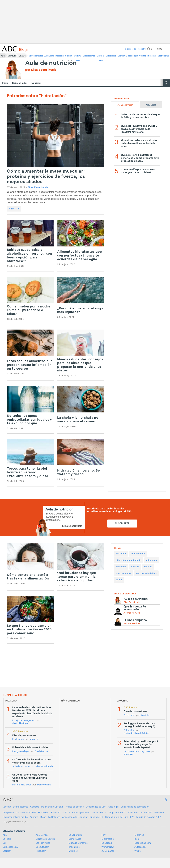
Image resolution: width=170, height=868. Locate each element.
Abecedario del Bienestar (75, 817)
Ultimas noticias (99, 812)
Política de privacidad (52, 807)
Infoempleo (74, 847)
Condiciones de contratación (135, 807)
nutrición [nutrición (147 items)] (121, 554)
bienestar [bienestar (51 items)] (121, 567)
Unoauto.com (42, 847)
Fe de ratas (18, 739)
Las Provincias (43, 843)
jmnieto (34, 739)
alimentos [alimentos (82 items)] (152, 560)
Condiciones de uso (96, 807)
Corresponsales (36, 56)
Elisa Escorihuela (38, 187)
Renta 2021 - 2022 (61, 812)
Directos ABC (96, 817)
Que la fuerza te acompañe (135, 608)
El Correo (139, 835)
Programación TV (118, 812)
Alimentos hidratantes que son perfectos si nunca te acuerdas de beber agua (80, 256)
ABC (3, 56)
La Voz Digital (75, 835)
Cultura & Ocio (77, 56)
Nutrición (36, 83)
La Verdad (107, 843)
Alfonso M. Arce (132, 613)
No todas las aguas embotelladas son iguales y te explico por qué (29, 420)
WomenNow (108, 847)
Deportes (60, 56)
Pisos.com (41, 851)
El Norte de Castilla (45, 839)
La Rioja (7, 839)
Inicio (5, 83)
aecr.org (128, 754)
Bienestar (152, 56)
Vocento (7, 807)
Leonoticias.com (143, 843)
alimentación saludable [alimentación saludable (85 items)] (129, 560)
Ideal (137, 839)
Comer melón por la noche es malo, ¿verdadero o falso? (29, 310)
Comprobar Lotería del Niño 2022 (19, 812)
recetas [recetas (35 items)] (148, 567)
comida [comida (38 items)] (135, 567)
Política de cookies (74, 807)
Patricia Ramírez (132, 624)
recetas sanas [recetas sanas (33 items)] (124, 573)
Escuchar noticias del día (15, 817)
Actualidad (49, 56)
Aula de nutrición (51, 63)
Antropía (34, 817)
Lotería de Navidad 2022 (148, 817)
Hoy (103, 835)
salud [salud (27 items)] (119, 580)
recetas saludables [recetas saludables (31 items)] (146, 573)
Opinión (12, 56)
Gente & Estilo (100, 56)
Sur (4, 843)
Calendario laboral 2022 (140, 812)
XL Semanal (108, 851)
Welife (138, 851)
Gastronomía (163, 56)
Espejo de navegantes (23, 721)
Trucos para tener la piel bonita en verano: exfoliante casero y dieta (28, 472)
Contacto (35, 807)
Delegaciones (89, 56)
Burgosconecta (10, 847)
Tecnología (133, 56)
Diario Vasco (75, 839)
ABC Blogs (151, 105)
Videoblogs (111, 56)
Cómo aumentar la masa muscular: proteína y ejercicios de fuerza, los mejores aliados (46, 177)
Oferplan (7, 851)
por (41, 70)
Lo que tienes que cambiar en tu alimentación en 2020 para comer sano (29, 630)
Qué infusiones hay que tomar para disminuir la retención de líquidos (77, 577)
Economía (122, 56)
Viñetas (143, 56)
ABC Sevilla (42, 835)
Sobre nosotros (20, 807)
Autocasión (140, 847)
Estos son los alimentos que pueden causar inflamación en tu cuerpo (30, 365)
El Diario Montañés (78, 843)
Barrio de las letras (22, 785)
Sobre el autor (20, 83)
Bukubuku (129, 730)
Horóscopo (44, 812)
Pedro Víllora (44, 785)
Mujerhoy (73, 851)
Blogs (22, 56)
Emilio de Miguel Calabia (136, 733)
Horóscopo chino (80, 812)
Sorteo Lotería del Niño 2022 (120, 817)
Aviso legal (113, 807)
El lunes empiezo (135, 620)
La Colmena (54, 817)
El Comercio (108, 839)
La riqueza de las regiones (137, 751)
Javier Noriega (20, 723)
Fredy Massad (42, 751)
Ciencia (69, 56)
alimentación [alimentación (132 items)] (138, 554)
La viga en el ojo (20, 751)
